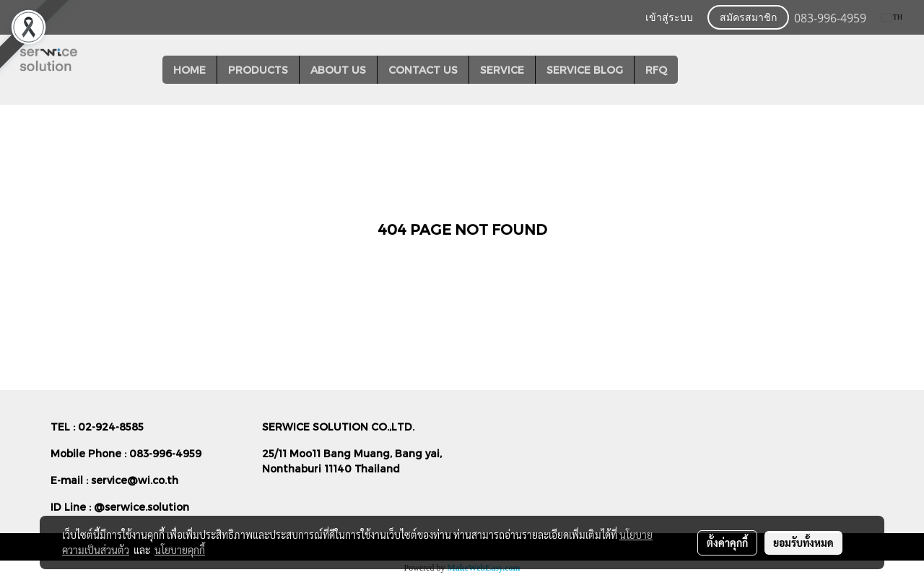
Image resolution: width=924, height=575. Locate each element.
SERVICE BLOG (585, 70)
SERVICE (502, 70)
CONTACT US (423, 70)
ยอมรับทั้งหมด (803, 542)
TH (892, 17)
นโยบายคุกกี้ (180, 550)
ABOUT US (338, 70)
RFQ (656, 70)
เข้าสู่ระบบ (669, 18)
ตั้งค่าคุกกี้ (727, 542)
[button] (691, 70)
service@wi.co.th (135, 480)
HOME (189, 70)
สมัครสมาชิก (748, 18)
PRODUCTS (258, 70)
